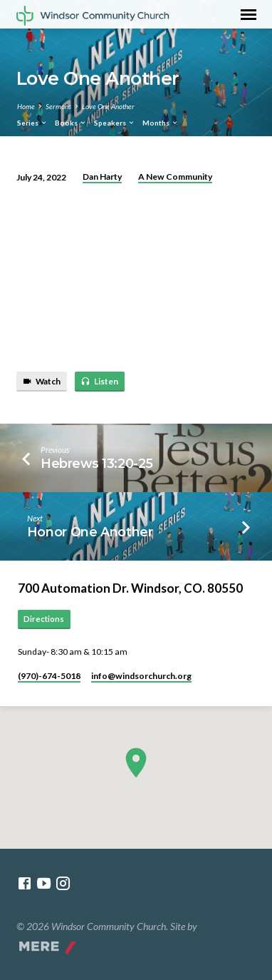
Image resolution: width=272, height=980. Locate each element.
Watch (41, 382)
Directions (44, 619)
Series (32, 123)
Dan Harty (102, 177)
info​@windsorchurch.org (141, 676)
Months (161, 123)
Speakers (115, 123)
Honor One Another (90, 532)
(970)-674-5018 (49, 676)
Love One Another (108, 106)
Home (26, 106)
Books (71, 123)
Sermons (58, 106)
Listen (99, 382)
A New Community (175, 177)
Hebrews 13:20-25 (97, 463)
